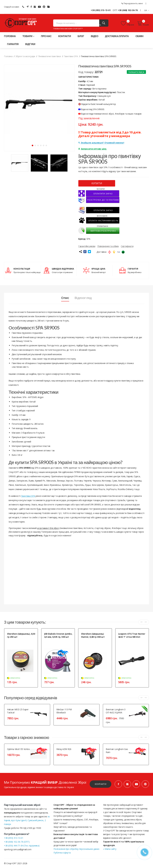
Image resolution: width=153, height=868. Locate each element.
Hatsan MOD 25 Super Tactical (18, 711)
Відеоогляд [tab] (83, 298)
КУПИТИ (97, 183)
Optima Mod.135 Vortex (18, 749)
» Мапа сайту (110, 849)
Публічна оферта (62, 853)
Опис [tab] (65, 298)
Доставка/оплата (117, 36)
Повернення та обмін (108, 246)
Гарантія (13, 44)
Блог (81, 36)
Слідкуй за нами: (12, 7)
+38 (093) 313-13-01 (101, 10)
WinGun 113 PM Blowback (64, 711)
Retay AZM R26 (64, 749)
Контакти (65, 36)
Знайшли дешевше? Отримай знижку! (101, 143)
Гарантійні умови (87, 246)
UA (147, 10)
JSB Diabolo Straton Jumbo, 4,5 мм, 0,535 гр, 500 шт (58, 635)
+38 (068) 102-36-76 (128, 10)
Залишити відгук (136, 72)
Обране (128, 23)
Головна (10, 36)
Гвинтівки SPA (28, 496)
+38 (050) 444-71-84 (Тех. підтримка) (22, 846)
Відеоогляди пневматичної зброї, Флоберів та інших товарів (110, 114)
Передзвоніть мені (132, 3)
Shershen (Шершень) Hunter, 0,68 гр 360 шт (93, 635)
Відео (95, 36)
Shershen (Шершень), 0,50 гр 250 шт (21, 635)
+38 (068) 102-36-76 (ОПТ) (17, 842)
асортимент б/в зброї (48, 528)
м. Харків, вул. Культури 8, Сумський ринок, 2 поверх (27, 820)
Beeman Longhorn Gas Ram (117, 751)
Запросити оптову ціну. (93, 149)
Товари (28, 36)
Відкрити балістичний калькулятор (97, 104)
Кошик (143, 23)
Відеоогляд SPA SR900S (91, 109)
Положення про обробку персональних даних (76, 849)
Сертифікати (127, 246)
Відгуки (30, 44)
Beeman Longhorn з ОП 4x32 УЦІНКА (116, 711)
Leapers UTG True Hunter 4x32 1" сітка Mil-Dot (132, 635)
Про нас (46, 36)
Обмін (140, 36)
